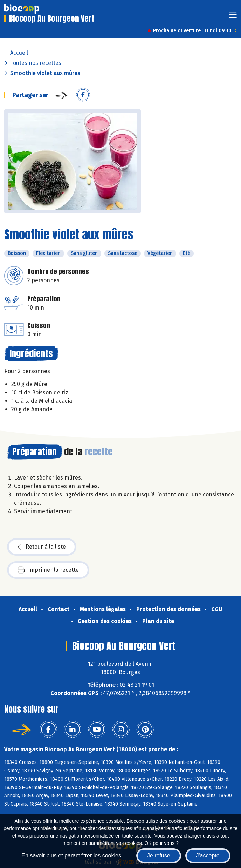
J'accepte (208, 856)
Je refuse (159, 856)
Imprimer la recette (48, 570)
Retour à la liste (42, 547)
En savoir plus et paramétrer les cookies (71, 856)
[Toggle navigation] (233, 17)
